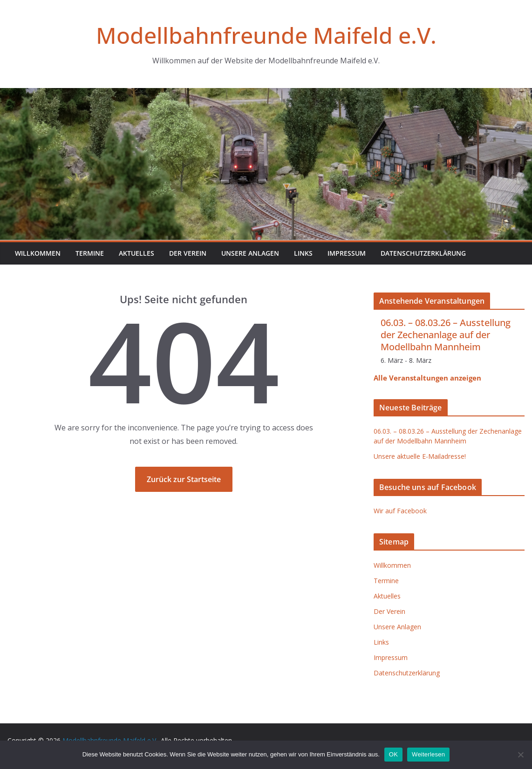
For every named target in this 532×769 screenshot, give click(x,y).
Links (303, 253)
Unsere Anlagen (250, 253)
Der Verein (188, 253)
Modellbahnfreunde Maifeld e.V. (266, 35)
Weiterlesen (428, 754)
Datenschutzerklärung (423, 253)
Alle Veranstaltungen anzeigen (427, 378)
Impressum (347, 253)
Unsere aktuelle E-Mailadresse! (420, 456)
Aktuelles (136, 253)
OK (393, 754)
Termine (90, 253)
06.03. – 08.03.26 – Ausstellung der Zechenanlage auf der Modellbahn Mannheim (446, 335)
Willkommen (38, 253)
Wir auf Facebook (400, 511)
